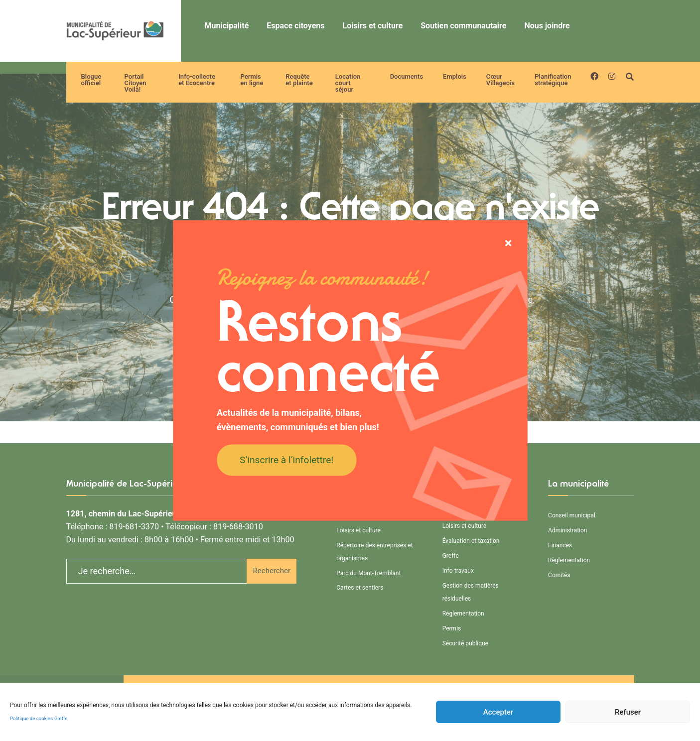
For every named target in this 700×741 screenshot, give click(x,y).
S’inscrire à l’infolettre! (286, 459)
